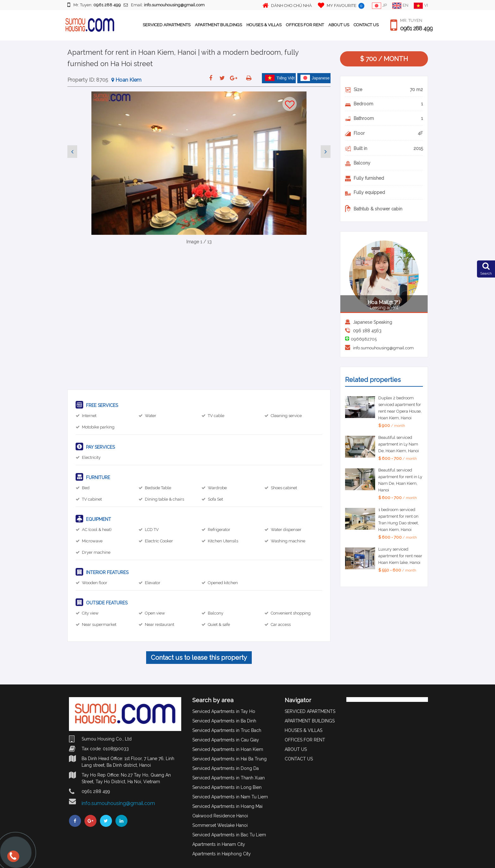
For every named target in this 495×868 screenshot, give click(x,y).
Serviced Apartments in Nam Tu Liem (230, 797)
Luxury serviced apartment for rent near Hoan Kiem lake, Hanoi (400, 556)
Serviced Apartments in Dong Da (226, 768)
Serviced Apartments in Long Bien (227, 787)
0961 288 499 (416, 28)
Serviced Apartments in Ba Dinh (224, 721)
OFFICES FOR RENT (305, 25)
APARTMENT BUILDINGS (218, 25)
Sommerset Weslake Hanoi (220, 825)
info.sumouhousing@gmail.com (383, 348)
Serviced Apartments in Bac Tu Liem (229, 835)
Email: (164, 5)
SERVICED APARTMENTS (167, 25)
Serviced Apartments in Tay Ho (224, 711)
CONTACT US (366, 25)
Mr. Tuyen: (94, 5)
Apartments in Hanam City (219, 844)
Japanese (315, 78)
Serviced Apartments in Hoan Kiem (228, 749)
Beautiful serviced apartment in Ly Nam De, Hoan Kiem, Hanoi (399, 444)
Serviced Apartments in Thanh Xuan (229, 778)
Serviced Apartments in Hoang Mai (227, 806)
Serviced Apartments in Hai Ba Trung (229, 759)
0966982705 (364, 339)
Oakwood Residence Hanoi (220, 816)
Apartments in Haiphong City (222, 854)
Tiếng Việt (280, 78)
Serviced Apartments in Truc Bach (227, 730)
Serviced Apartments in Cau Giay (226, 740)
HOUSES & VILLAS (264, 25)
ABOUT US (339, 25)
